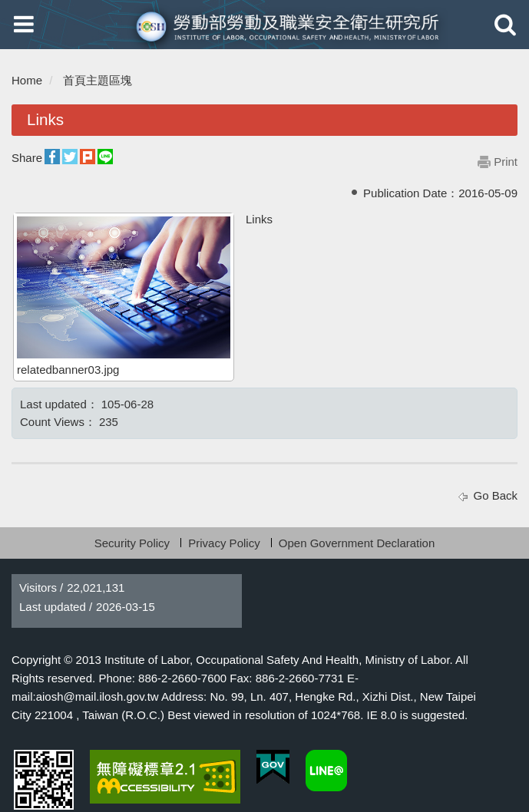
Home (27, 80)
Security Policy (132, 543)
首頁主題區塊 (98, 80)
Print (506, 162)
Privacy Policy (224, 543)
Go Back (495, 495)
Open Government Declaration (357, 543)
